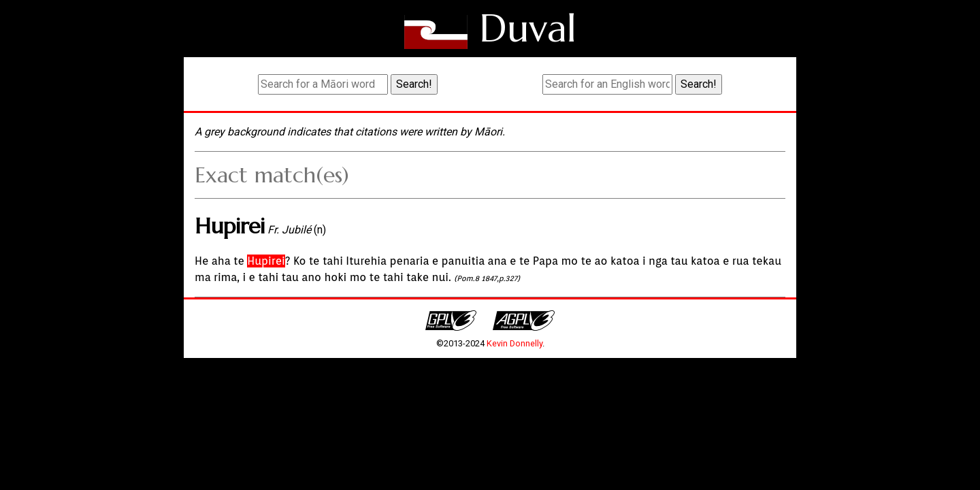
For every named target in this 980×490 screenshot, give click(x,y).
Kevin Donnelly (514, 343)
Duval (528, 28)
